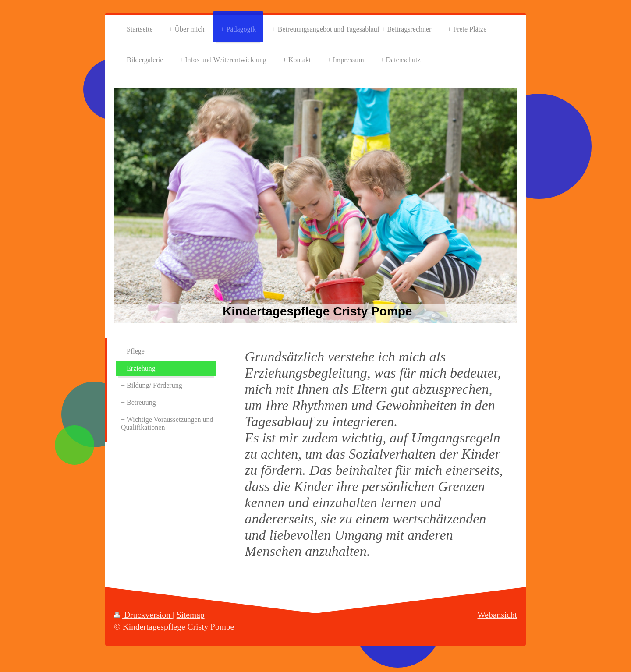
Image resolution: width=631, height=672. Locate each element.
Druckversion (143, 615)
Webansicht (497, 615)
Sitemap (191, 615)
